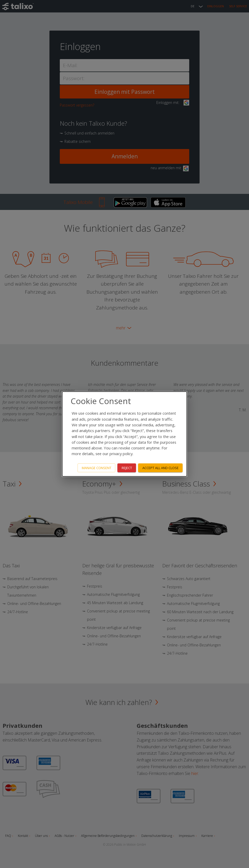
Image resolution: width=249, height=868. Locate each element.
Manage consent (97, 468)
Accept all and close (160, 468)
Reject (127, 468)
